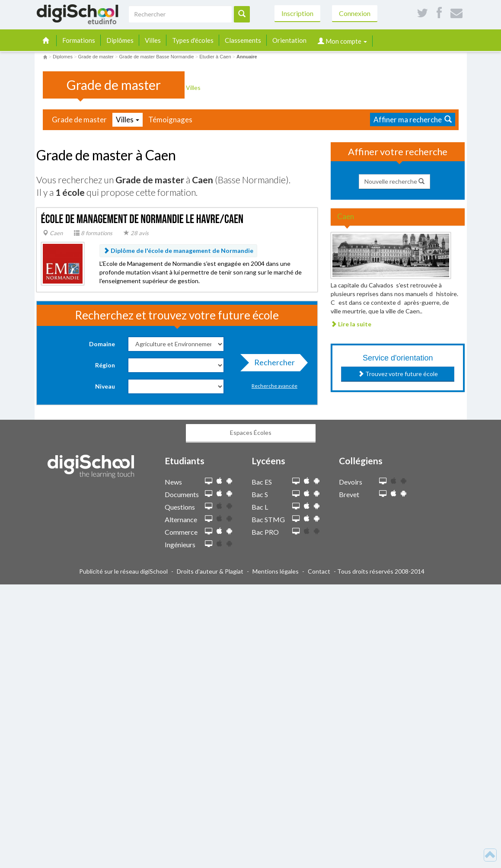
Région (105, 365)
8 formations (93, 233)
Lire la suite (351, 324)
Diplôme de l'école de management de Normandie (178, 251)
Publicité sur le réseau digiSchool (123, 571)
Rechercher (272, 364)
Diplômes (120, 40)
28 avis (136, 233)
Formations (79, 40)
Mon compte (342, 41)
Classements (243, 40)
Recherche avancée (274, 386)
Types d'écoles (193, 40)
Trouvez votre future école (398, 374)
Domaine (102, 344)
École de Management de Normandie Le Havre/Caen (142, 219)
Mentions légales (276, 571)
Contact (319, 571)
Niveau (105, 386)
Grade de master (79, 120)
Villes (153, 40)
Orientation (289, 40)
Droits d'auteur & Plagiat (210, 571)
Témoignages (170, 120)
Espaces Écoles (251, 432)
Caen (53, 233)
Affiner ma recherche (413, 120)
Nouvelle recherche (394, 181)
